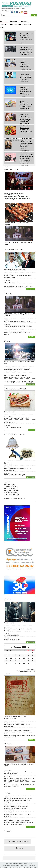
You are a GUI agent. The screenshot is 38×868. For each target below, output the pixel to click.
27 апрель (6, 813)
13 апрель (6, 368)
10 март (6, 331)
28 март (6, 634)
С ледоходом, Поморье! (12, 635)
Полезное (20, 848)
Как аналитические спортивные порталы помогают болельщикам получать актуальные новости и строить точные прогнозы (19, 822)
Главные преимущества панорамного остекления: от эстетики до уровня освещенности (16, 808)
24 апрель (6, 462)
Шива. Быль (8, 464)
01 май (6, 729)
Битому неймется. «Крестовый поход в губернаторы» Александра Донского (26, 145)
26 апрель (6, 819)
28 (24, 663)
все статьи (32, 430)
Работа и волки (9, 623)
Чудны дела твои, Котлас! (12, 640)
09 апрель (6, 627)
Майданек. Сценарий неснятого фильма (17, 322)
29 (28, 663)
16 (33, 658)
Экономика (23, 21)
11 (11, 658)
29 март (6, 783)
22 (28, 661)
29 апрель (6, 797)
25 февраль (7, 285)
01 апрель (6, 416)
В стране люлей (9, 412)
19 (15, 661)
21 (24, 661)
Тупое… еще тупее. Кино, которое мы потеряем (19, 382)
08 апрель (6, 374)
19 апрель (6, 320)
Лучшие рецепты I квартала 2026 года (16, 418)
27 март (6, 421)
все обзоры (32, 337)
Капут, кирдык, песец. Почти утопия (15, 475)
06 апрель (6, 274)
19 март (6, 426)
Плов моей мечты (10, 423)
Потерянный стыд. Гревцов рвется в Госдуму (18, 287)
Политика (13, 21)
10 (7, 658)
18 (11, 661)
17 (7, 661)
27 (20, 663)
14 (24, 658)
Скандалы (27, 24)
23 (33, 661)
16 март (6, 473)
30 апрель (6, 734)
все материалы (31, 289)
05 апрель (6, 777)
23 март (6, 324)
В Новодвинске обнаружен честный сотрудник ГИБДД (26, 76)
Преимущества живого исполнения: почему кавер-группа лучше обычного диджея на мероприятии (18, 800)
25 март (6, 280)
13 (20, 658)
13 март (6, 638)
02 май (6, 723)
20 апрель (6, 770)
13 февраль (23, 37)
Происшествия (15, 24)
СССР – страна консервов (13, 427)
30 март (6, 380)
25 (11, 663)
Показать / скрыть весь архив (15, 498)
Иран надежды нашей (11, 282)
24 (7, 663)
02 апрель (6, 467)
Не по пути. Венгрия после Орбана (15, 270)
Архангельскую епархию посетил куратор (17, 731)
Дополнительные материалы (18, 841)
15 (28, 658)
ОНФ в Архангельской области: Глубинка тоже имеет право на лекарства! (26, 105)
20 (20, 661)
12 (15, 658)
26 (15, 663)
